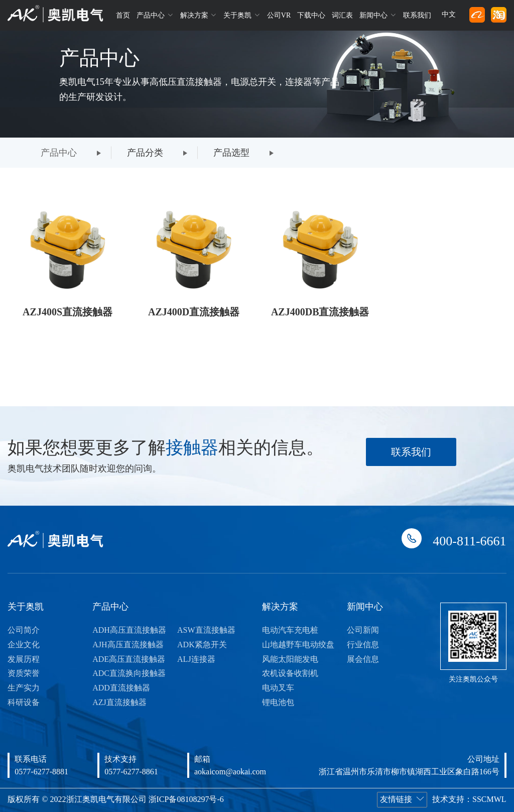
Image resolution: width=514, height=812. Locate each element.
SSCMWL (489, 799)
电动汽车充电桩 (290, 630)
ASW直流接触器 (206, 630)
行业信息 (363, 645)
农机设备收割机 (290, 673)
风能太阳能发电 (290, 659)
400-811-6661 (469, 541)
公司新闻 (363, 630)
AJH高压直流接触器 (128, 645)
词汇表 (342, 15)
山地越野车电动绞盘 (298, 645)
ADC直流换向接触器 (129, 673)
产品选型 (231, 153)
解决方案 (199, 15)
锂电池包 (278, 702)
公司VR (279, 15)
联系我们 (417, 15)
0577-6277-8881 (41, 772)
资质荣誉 (24, 673)
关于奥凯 (242, 15)
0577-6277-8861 (131, 772)
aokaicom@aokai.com (230, 772)
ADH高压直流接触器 (129, 630)
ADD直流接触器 (121, 688)
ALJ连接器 (196, 659)
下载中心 (311, 15)
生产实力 (24, 688)
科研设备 (24, 702)
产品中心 (155, 15)
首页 (123, 15)
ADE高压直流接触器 (129, 659)
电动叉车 (278, 688)
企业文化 (24, 645)
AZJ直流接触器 (119, 702)
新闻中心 (378, 15)
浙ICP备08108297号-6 (186, 799)
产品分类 (145, 153)
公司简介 (24, 630)
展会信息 (363, 659)
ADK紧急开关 (202, 645)
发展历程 (24, 659)
